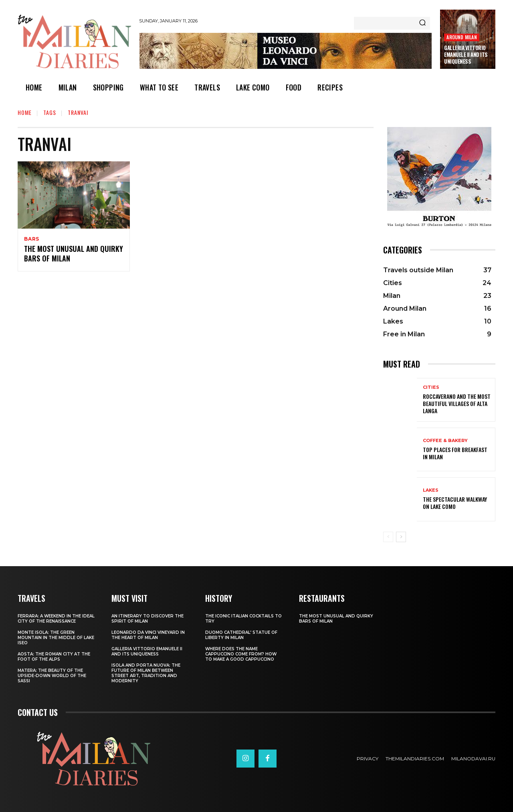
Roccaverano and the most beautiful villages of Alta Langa (457, 403)
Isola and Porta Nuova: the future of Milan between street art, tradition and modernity (146, 673)
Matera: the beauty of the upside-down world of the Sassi (52, 676)
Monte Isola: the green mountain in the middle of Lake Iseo (56, 638)
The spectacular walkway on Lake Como (455, 503)
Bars (32, 239)
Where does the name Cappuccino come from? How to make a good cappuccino (241, 654)
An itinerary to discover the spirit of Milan (147, 619)
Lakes (431, 490)
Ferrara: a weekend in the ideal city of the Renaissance (56, 619)
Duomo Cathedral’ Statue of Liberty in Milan (241, 635)
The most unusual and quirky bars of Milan (74, 254)
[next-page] (401, 537)
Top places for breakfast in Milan (455, 453)
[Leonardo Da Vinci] (286, 51)
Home (25, 112)
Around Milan (461, 37)
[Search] (422, 23)
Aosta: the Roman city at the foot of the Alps (54, 657)
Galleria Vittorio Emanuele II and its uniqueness (466, 54)
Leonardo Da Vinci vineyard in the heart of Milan (148, 635)
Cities (431, 387)
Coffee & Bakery (445, 441)
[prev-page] (388, 537)
